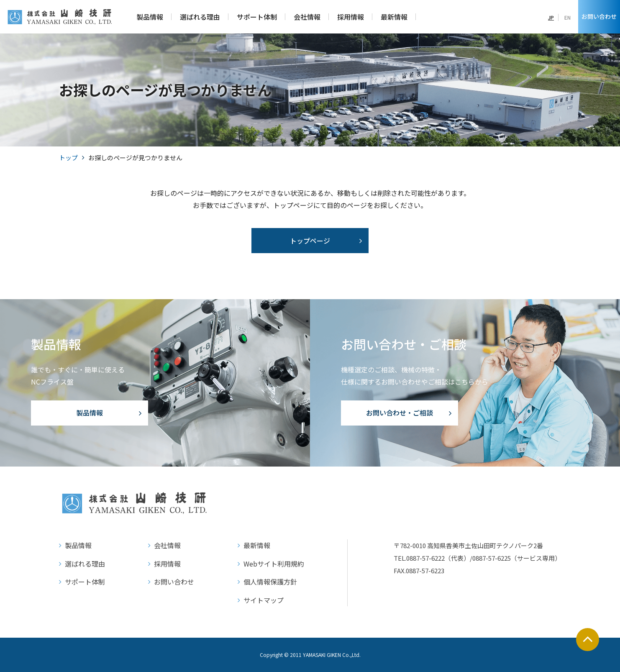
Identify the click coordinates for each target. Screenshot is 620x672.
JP (551, 17)
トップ (68, 158)
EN (567, 17)
